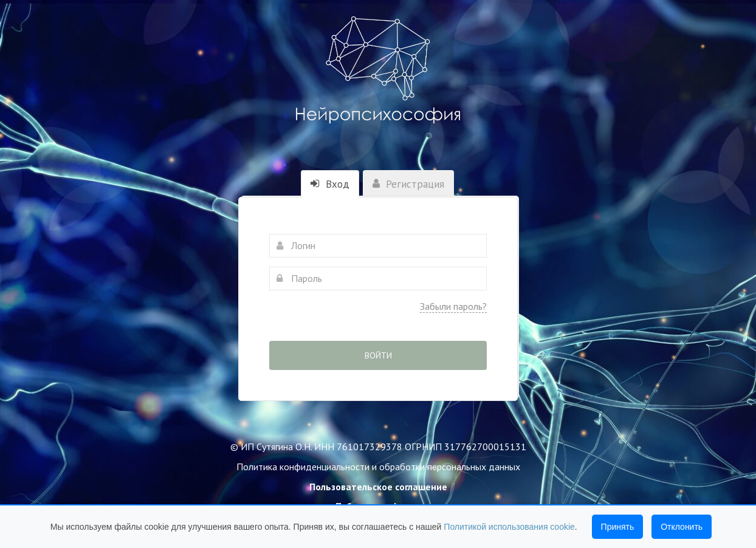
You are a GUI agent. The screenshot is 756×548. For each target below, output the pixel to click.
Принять (618, 527)
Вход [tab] (330, 184)
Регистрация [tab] (408, 184)
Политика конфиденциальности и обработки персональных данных (378, 467)
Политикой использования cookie (509, 527)
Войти (378, 355)
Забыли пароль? (453, 306)
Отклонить (682, 527)
